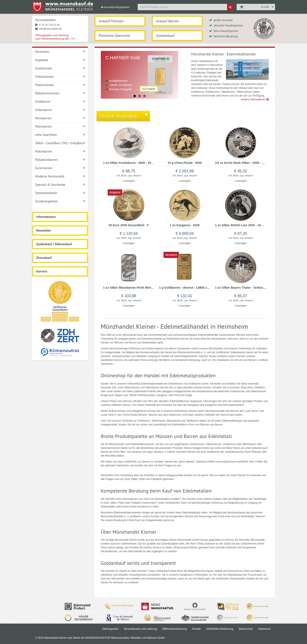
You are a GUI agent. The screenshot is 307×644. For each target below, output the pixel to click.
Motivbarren (60, 126)
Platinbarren (60, 151)
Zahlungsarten (110, 629)
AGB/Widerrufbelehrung (220, 629)
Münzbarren (60, 118)
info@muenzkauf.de (49, 29)
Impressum (264, 629)
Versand (137, 176)
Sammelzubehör (60, 193)
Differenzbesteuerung (174, 629)
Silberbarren (60, 110)
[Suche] (230, 7)
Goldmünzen (60, 68)
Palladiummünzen (60, 93)
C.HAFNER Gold (123, 58)
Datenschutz (246, 629)
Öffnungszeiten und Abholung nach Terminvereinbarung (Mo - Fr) (55, 37)
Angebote (60, 60)
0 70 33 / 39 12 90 (47, 25)
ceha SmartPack (60, 135)
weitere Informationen (255, 99)
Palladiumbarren (60, 160)
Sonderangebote (60, 201)
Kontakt (196, 629)
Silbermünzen (60, 77)
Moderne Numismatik (60, 176)
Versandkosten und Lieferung (140, 629)
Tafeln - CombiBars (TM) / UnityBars (60, 143)
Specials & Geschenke (60, 185)
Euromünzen (60, 168)
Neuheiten (60, 52)
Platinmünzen (60, 85)
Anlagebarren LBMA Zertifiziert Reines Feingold (119, 85)
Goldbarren (60, 102)
